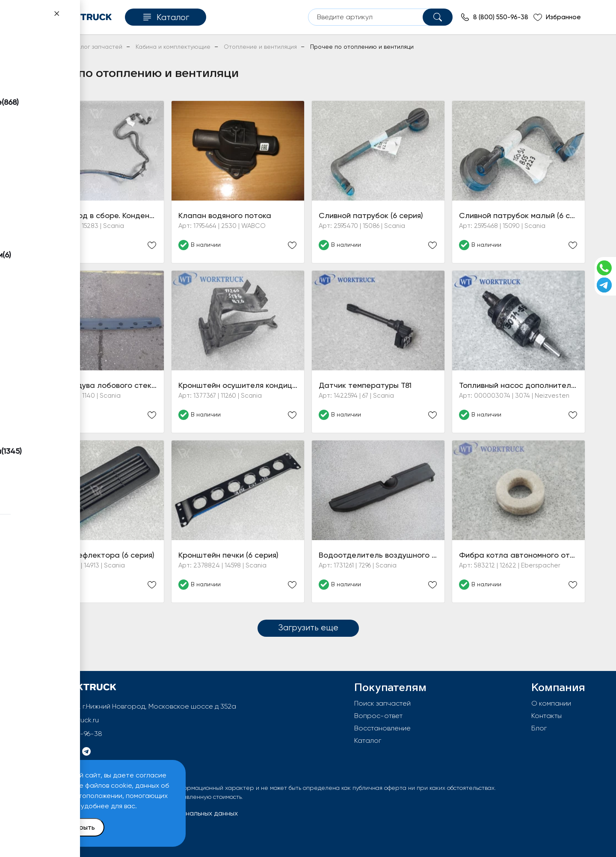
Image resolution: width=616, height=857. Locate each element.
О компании (551, 703)
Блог (539, 728)
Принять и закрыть (65, 827)
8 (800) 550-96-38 (73, 734)
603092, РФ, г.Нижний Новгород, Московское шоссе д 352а (140, 706)
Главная (42, 47)
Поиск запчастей (382, 703)
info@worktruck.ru (71, 720)
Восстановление (382, 728)
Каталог (368, 740)
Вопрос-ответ (378, 716)
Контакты (546, 716)
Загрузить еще (308, 627)
